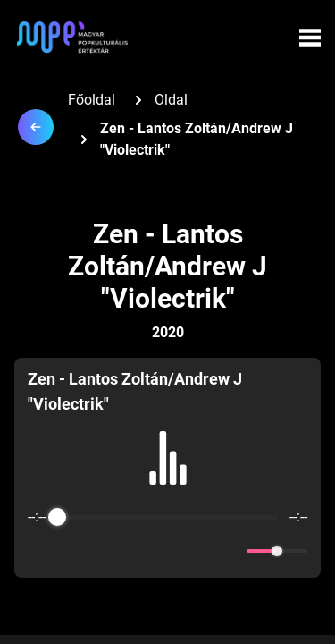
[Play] (168, 551)
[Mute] (230, 551)
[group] (167, 468)
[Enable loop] (39, 551)
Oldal (171, 100)
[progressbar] (167, 517)
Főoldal (92, 100)
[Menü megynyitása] (310, 38)
